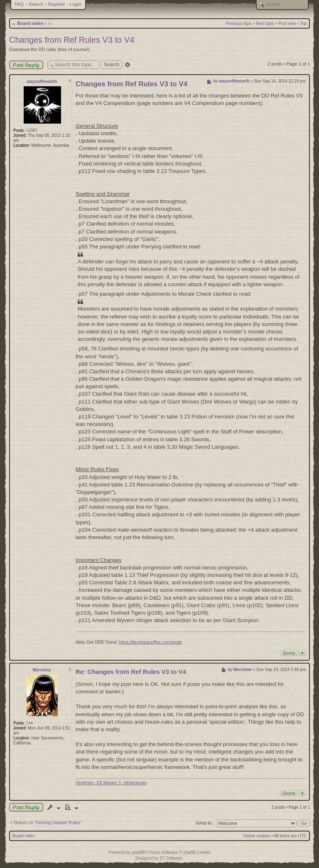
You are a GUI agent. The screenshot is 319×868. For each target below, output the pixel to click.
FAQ (19, 4)
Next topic (265, 23)
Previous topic (239, 23)
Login (76, 4)
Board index (30, 23)
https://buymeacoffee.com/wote (150, 642)
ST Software (171, 858)
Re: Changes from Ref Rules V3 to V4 (131, 672)
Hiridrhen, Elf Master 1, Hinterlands (111, 783)
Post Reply (26, 65)
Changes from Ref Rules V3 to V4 (72, 40)
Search (36, 4)
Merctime (42, 670)
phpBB (138, 852)
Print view (287, 23)
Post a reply (26, 807)
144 (30, 723)
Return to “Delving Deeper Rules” (48, 822)
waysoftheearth (42, 81)
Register (57, 4)
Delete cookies (257, 836)
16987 (32, 130)
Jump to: (204, 823)
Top (303, 23)
